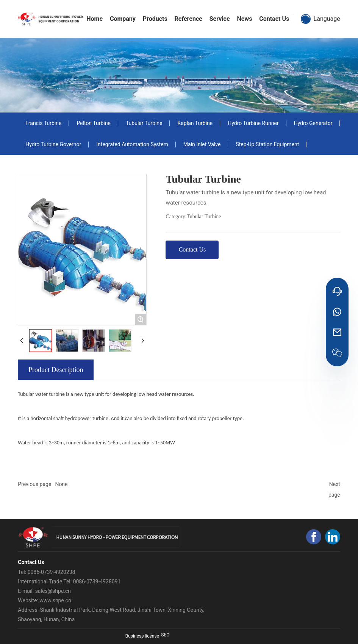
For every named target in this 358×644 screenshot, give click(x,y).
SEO (165, 635)
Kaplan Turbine (195, 123)
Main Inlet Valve (202, 144)
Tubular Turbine (144, 123)
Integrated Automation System (132, 144)
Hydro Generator (313, 123)
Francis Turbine (43, 123)
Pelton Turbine (94, 123)
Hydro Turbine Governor (53, 144)
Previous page (34, 484)
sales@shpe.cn (53, 591)
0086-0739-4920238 (52, 572)
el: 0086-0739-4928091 (93, 581)
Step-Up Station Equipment (267, 144)
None (61, 484)
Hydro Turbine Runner (253, 123)
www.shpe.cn (55, 600)
